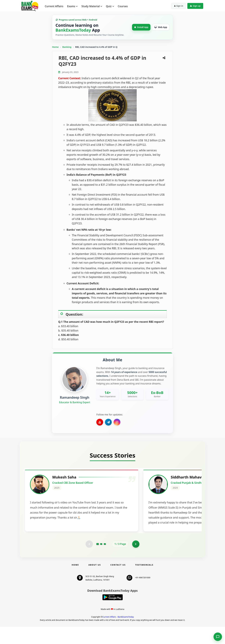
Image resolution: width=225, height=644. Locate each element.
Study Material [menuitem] (90, 6)
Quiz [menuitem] (109, 6)
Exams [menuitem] (71, 6)
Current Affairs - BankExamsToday (118, 634)
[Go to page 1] (98, 561)
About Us (95, 582)
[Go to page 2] (101, 561)
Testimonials (144, 582)
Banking (67, 47)
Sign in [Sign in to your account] (179, 6)
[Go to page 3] (105, 561)
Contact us (118, 582)
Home (55, 47)
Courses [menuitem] (123, 6)
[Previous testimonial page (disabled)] (89, 561)
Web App (161, 27)
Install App (141, 27)
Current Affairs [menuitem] (54, 6)
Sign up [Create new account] (195, 6)
